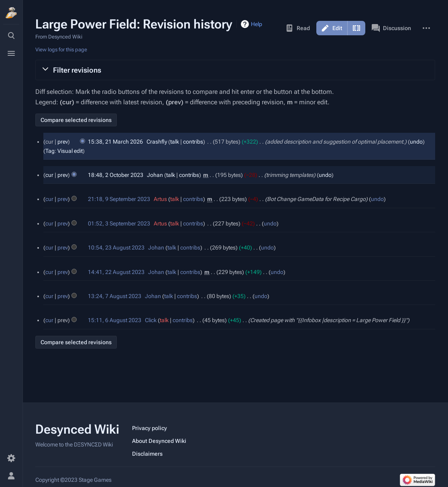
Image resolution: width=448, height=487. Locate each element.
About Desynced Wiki (159, 441)
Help (257, 24)
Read (298, 28)
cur (49, 175)
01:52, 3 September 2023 (119, 223)
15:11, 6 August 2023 (115, 320)
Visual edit (70, 151)
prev (63, 142)
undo (416, 142)
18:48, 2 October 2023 (116, 175)
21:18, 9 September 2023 (119, 199)
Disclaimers (147, 454)
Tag (50, 151)
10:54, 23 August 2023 (116, 248)
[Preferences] (11, 458)
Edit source (356, 28)
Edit (337, 28)
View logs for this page (61, 50)
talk (175, 142)
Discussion (391, 28)
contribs (193, 142)
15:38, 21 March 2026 (115, 142)
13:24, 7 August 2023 (115, 296)
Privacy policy (150, 428)
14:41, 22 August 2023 (116, 272)
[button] (235, 70)
